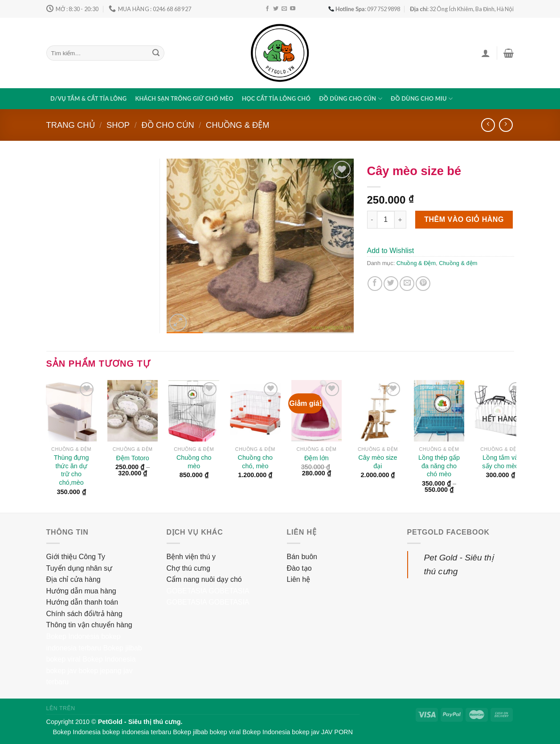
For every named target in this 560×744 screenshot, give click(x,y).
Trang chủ (71, 125)
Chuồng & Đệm (238, 125)
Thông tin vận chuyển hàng (89, 625)
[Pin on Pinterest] (423, 284)
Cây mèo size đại (378, 462)
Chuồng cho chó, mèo (255, 462)
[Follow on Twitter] (276, 9)
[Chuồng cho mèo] (194, 411)
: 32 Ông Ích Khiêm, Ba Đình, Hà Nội (462, 9)
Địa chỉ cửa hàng (74, 579)
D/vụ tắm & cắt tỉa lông (88, 98)
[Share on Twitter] (391, 284)
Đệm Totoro (133, 458)
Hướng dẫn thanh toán (82, 602)
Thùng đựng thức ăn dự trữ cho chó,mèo (72, 470)
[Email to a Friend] (407, 284)
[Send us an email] (284, 9)
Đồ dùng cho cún (351, 99)
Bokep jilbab (123, 648)
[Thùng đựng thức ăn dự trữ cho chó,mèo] (71, 411)
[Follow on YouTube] (293, 9)
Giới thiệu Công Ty (76, 557)
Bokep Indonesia (73, 636)
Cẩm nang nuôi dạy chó (204, 579)
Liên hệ (299, 579)
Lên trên (61, 708)
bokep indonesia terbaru (137, 732)
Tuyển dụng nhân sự (80, 568)
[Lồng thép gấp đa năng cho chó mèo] (439, 411)
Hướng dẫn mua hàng (81, 591)
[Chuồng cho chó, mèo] (255, 411)
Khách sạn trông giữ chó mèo (184, 98)
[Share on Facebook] (375, 284)
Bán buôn (302, 557)
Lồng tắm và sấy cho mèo (500, 462)
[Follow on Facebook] (267, 9)
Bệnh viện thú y (191, 557)
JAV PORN (337, 732)
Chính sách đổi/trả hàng (84, 614)
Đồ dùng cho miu (422, 99)
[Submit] (156, 53)
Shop (118, 125)
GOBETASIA (187, 591)
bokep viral (63, 659)
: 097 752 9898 (364, 9)
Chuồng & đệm (458, 263)
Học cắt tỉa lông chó (276, 98)
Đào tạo (299, 568)
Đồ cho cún (168, 125)
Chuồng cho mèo (194, 462)
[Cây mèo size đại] (378, 411)
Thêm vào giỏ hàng (464, 219)
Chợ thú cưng (188, 568)
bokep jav (62, 671)
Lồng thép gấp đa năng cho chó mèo (439, 466)
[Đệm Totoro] (133, 411)
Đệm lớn (317, 458)
